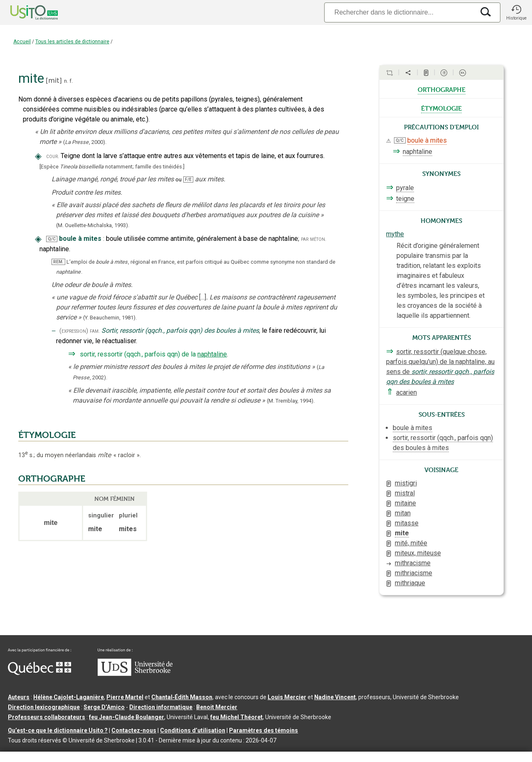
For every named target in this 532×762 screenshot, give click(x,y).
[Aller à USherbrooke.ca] (135, 674)
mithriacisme (414, 573)
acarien (406, 392)
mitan (403, 513)
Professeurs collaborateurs (47, 717)
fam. (95, 331)
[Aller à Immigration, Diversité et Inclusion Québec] (39, 673)
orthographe (442, 89)
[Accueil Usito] (25, 12)
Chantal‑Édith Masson (182, 697)
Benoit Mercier (217, 707)
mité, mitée (411, 543)
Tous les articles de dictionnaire (72, 42)
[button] (516, 12)
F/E (188, 179)
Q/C (52, 239)
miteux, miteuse (418, 553)
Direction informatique (161, 707)
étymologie (441, 108)
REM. (58, 262)
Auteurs (19, 697)
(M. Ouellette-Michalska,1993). (93, 225)
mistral (405, 493)
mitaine (405, 503)
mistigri (406, 483)
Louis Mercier (287, 697)
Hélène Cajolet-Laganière (69, 697)
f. (71, 81)
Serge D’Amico (104, 707)
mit (54, 80)
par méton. (314, 239)
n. (66, 81)
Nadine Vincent (335, 697)
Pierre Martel (125, 697)
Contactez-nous (134, 730)
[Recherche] (399, 12)
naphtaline (212, 354)
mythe (395, 234)
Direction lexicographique (44, 707)
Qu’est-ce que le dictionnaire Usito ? (58, 730)
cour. (53, 156)
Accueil (22, 42)
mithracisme (413, 563)
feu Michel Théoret (236, 717)
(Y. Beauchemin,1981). (110, 318)
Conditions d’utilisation (193, 730)
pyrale (405, 188)
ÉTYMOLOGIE (47, 435)
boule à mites (427, 140)
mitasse (407, 523)
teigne (405, 199)
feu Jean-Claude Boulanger (127, 717)
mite (402, 533)
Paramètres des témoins (264, 730)
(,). (85, 142)
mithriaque (410, 583)
